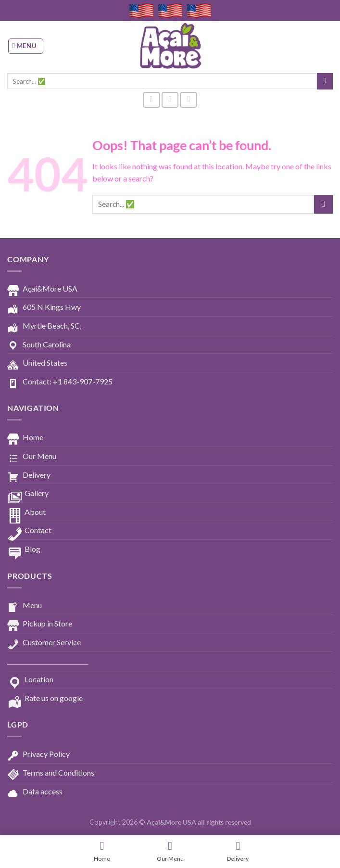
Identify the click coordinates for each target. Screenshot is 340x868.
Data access (35, 792)
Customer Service (44, 643)
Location (30, 680)
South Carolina (39, 345)
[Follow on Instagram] (170, 100)
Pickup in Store (40, 624)
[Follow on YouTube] (189, 100)
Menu (25, 606)
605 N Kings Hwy (44, 307)
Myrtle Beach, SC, (44, 326)
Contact (29, 531)
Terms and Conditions (51, 773)
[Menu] (26, 46)
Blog (24, 549)
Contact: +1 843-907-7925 (60, 382)
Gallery (28, 494)
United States (37, 363)
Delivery (29, 475)
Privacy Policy (38, 754)
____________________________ (48, 661)
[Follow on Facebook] (151, 100)
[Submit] (325, 81)
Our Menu (32, 457)
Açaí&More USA (42, 289)
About (26, 512)
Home (25, 438)
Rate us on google (45, 699)
